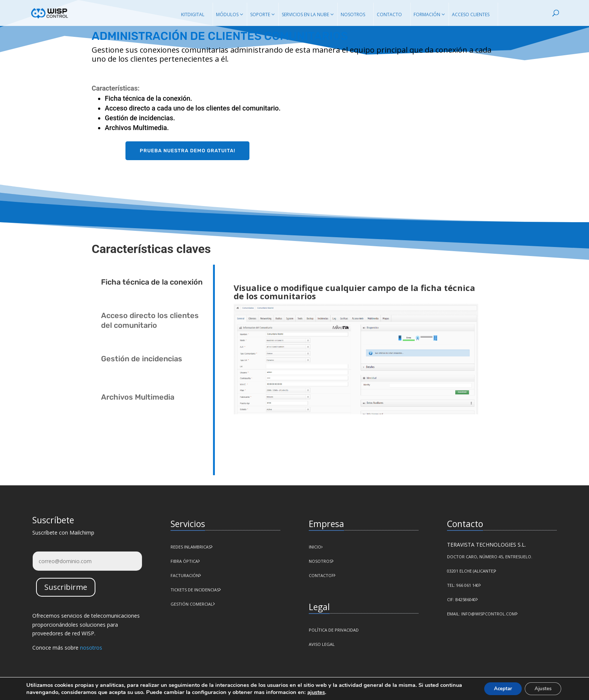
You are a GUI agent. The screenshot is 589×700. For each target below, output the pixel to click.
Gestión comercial (192, 604)
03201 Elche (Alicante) (471, 571)
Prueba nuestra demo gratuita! (187, 151)
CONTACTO (320, 575)
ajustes (339, 692)
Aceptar (497, 688)
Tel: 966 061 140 (463, 585)
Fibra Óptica (184, 561)
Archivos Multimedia (138, 397)
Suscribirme (66, 587)
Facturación (185, 575)
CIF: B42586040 (461, 599)
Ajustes (541, 688)
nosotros (91, 648)
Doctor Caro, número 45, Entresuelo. (490, 557)
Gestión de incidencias (142, 359)
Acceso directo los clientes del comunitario (150, 320)
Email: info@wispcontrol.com (481, 614)
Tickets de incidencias (195, 590)
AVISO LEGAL (322, 644)
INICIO (316, 547)
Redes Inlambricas (191, 547)
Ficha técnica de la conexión (152, 282)
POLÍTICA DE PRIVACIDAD (334, 630)
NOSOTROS (320, 561)
